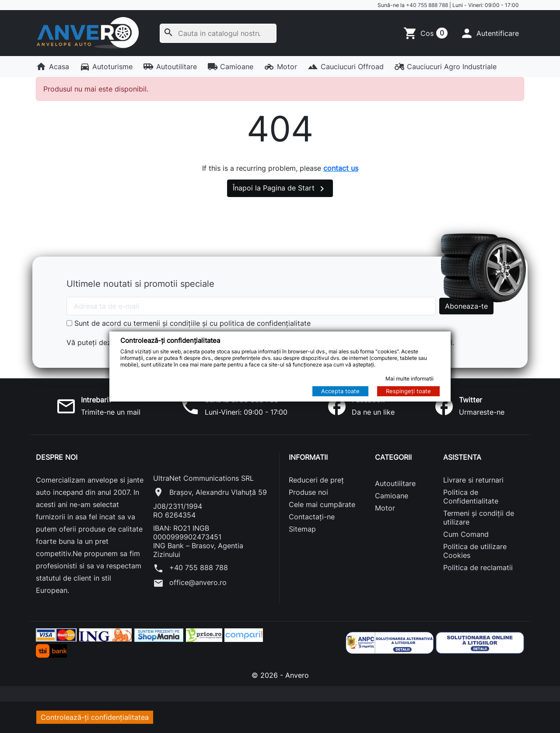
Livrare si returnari (473, 480)
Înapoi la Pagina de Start (280, 189)
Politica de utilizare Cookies (475, 551)
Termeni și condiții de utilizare (479, 518)
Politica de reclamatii (478, 567)
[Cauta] (218, 33)
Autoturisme (106, 67)
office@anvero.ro (190, 583)
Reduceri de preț (316, 480)
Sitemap (302, 529)
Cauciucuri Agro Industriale (446, 67)
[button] (489, 33)
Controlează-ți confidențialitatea (95, 717)
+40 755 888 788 (427, 5)
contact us (341, 168)
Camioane (231, 67)
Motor (280, 67)
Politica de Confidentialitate (471, 497)
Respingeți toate (408, 391)
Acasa (52, 67)
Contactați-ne (312, 517)
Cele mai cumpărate (322, 504)
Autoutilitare (170, 67)
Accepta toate (340, 391)
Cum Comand (466, 534)
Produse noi (308, 492)
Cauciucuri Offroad (346, 67)
